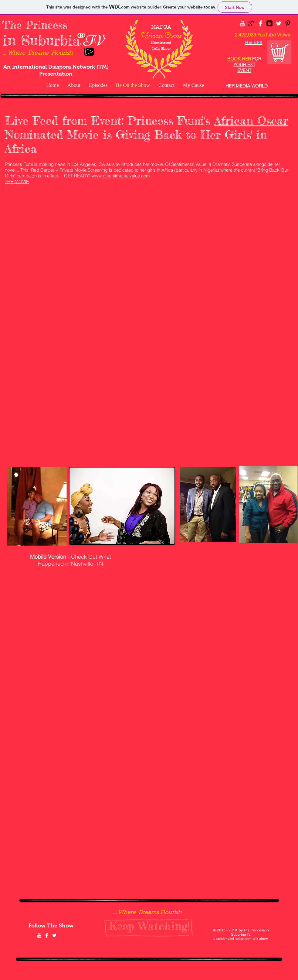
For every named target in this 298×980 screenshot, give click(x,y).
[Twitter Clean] (279, 23)
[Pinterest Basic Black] (288, 23)
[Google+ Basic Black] (251, 23)
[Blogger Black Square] (269, 23)
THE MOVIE (17, 182)
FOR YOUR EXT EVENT (244, 65)
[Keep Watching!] (149, 926)
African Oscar (251, 121)
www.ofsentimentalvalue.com (121, 176)
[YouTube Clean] (242, 23)
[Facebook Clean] (260, 23)
